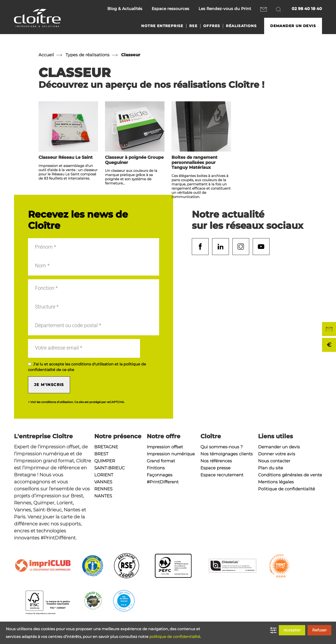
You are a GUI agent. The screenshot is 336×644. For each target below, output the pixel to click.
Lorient (104, 475)
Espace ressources (170, 9)
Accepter (292, 630)
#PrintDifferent (163, 482)
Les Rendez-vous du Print (225, 9)
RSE (193, 26)
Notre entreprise (162, 26)
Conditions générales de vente (290, 475)
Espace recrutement (222, 475)
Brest (101, 454)
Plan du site (271, 468)
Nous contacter (264, 9)
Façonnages (160, 475)
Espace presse (215, 468)
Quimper (105, 461)
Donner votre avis (277, 454)
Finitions (156, 468)
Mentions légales (276, 482)
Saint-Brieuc (110, 468)
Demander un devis (293, 26)
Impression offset (165, 447)
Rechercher (279, 9)
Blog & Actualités (125, 9)
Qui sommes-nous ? (222, 447)
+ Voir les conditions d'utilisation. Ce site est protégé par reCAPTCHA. (76, 402)
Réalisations (241, 26)
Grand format (161, 461)
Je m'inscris (49, 385)
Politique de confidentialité (287, 489)
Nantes (103, 496)
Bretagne (106, 447)
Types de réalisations (87, 55)
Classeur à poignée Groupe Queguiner (134, 160)
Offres (212, 26)
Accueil (46, 55)
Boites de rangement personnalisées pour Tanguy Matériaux (194, 162)
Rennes (103, 489)
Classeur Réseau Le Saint (66, 157)
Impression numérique (171, 454)
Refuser (319, 630)
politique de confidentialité (175, 637)
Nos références (216, 461)
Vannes (103, 482)
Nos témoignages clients (227, 454)
